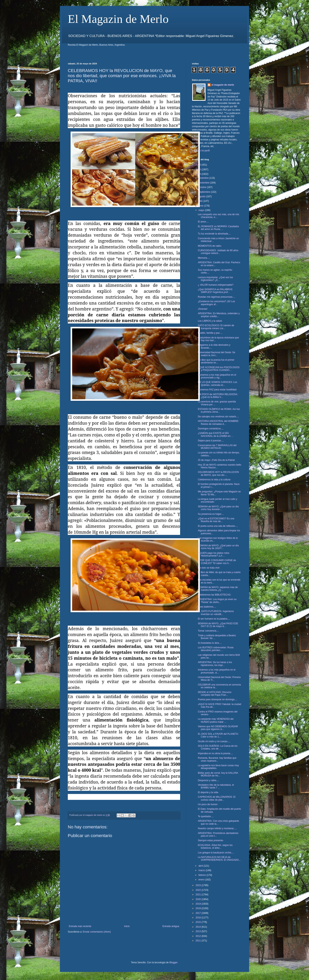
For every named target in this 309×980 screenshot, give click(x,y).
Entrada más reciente (80, 926)
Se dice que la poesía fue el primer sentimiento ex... (216, 361)
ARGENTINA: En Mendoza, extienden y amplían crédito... (219, 315)
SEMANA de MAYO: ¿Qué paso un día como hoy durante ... (218, 508)
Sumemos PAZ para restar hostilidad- (217, 390)
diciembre (204, 178)
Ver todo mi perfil (201, 151)
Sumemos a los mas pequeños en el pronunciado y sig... (217, 376)
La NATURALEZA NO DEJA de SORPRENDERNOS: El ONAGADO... (219, 859)
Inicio (127, 926)
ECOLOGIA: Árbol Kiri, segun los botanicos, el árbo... (215, 847)
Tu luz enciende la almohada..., (214, 234)
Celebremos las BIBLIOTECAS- (215, 595)
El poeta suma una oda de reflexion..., (218, 526)
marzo (202, 870)
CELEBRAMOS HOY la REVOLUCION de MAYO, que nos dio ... (218, 473)
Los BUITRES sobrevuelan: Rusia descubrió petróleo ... (216, 649)
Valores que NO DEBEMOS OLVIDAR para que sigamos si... (218, 728)
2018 (199, 908)
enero (202, 880)
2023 (199, 885)
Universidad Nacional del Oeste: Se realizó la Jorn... (216, 354)
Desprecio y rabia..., (208, 780)
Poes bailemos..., (207, 607)
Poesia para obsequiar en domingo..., (217, 699)
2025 (199, 170)
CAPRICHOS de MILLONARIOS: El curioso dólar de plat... (217, 798)
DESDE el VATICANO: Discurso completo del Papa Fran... (215, 694)
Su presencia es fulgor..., (211, 514)
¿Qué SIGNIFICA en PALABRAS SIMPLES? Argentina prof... (215, 291)
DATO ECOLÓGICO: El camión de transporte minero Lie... (216, 327)
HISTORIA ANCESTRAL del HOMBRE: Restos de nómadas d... (218, 422)
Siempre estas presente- (211, 840)
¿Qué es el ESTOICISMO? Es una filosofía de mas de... (216, 520)
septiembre (205, 192)
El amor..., (203, 222)
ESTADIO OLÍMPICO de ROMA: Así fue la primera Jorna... (219, 410)
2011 (199, 941)
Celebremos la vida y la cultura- (214, 480)
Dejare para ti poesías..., (211, 441)
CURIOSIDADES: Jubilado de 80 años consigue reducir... (218, 252)
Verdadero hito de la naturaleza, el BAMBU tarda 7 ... (216, 786)
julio (201, 201)
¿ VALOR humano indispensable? (216, 285)
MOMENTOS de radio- (210, 246)
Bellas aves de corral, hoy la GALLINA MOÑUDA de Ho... (218, 774)
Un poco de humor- (208, 804)
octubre (203, 187)
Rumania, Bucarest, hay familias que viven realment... (217, 759)
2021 (199, 895)
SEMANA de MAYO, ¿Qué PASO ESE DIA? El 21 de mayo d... (218, 625)
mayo (202, 210)
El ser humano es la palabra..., (214, 619)
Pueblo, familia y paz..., (210, 333)
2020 (199, 899)
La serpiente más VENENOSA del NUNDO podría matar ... (216, 720)
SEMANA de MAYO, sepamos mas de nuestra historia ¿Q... (218, 589)
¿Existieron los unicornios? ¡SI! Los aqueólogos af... (216, 303)
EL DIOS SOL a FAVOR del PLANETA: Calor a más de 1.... (218, 735)
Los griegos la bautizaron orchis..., (216, 853)
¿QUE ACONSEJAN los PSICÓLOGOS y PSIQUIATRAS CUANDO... (219, 369)
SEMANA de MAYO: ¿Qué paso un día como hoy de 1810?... (218, 547)
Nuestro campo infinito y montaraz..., (217, 828)
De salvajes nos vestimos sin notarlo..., (218, 417)
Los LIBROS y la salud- (210, 321)
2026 (199, 165)
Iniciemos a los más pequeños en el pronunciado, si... (217, 671)
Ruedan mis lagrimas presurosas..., (216, 297)
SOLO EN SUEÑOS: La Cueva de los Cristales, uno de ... (218, 747)
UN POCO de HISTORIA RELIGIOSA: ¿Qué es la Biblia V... (218, 396)
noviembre (204, 183)
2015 (199, 922)
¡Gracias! (203, 309)
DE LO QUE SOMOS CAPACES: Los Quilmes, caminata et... (217, 383)
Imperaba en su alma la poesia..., (215, 753)
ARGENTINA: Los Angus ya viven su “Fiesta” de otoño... (217, 601)
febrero (202, 875)
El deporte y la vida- (208, 792)
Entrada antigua (171, 926)
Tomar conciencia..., (208, 631)
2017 (199, 913)
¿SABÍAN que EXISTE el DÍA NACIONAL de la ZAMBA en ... (215, 434)
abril (201, 866)
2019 (199, 904)
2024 (199, 174)
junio (201, 206)
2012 (199, 936)
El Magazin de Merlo (118, 19)
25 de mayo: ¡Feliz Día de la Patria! (216, 460)
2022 (199, 890)
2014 (199, 927)
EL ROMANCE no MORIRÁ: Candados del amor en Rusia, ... (218, 228)
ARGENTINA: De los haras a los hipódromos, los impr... (215, 664)
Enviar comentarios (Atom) (97, 932)
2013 (199, 931)
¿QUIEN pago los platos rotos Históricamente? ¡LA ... (214, 554)
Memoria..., (204, 258)
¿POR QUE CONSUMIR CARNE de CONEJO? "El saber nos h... (217, 562)
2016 (199, 918)
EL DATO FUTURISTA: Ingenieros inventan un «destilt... (216, 613)
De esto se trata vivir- (209, 568)
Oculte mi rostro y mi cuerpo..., (214, 741)
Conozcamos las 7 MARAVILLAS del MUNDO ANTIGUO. (217, 447)
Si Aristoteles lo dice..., (210, 643)
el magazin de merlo (223, 85)
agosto (202, 196)
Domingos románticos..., (211, 429)
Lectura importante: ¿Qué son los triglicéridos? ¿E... (215, 279)
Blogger (173, 962)
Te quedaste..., (206, 816)
